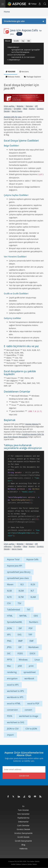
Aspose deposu (32, 424)
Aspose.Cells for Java (13, 117)
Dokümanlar (23, 822)
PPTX (9, 660)
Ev (23, 806)
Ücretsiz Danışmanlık (23, 833)
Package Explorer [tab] (33, 77)
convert (28, 710)
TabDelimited (14, 610)
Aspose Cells (32, 559)
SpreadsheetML (15, 622)
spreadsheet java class (18, 578)
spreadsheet (30, 672)
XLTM (21, 597)
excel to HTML (14, 704)
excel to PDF (33, 704)
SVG (20, 635)
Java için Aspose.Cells (26, 32)
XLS (22, 584)
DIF (20, 628)
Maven (8, 41)
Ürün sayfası (9, 106)
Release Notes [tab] (13, 77)
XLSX (33, 584)
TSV (19, 603)
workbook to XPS (15, 697)
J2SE (20, 666)
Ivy (23, 41)
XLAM (33, 597)
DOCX (32, 653)
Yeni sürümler (23, 814)
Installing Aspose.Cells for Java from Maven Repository (24, 436)
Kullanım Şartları (27, 864)
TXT (29, 610)
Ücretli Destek (23, 837)
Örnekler (17, 109)
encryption (12, 678)
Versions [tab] (24, 72)
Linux (37, 660)
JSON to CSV (13, 729)
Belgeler (20, 106)
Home (7, 12)
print (31, 666)
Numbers (34, 622)
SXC (9, 653)
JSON (9, 628)
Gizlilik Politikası (16, 864)
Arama (32, 109)
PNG (9, 641)
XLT (32, 591)
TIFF (30, 635)
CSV (9, 603)
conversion (12, 710)
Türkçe (32, 4)
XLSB (9, 591)
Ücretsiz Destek (23, 829)
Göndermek (24, 776)
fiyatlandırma (23, 818)
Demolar (29, 106)
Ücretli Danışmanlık (23, 841)
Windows (23, 660)
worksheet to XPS (15, 691)
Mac (9, 666)
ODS (36, 616)
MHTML (23, 616)
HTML (10, 616)
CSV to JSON (31, 729)
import (10, 735)
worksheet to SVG (16, 722)
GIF (20, 647)
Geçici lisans (17, 111)
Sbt (29, 41)
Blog (25, 109)
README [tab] (11, 72)
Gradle (16, 41)
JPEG (9, 647)
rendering (12, 672)
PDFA (10, 716)
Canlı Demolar (23, 825)
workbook (29, 678)
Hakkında (23, 849)
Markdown (34, 647)
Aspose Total (13, 559)
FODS (20, 653)
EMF (32, 641)
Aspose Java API (15, 566)
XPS (9, 635)
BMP (20, 641)
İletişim (35, 864)
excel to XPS (13, 685)
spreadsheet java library (19, 572)
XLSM (21, 591)
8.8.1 (19, 34)
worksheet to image (29, 716)
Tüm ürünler (23, 810)
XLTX (9, 597)
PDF (31, 628)
